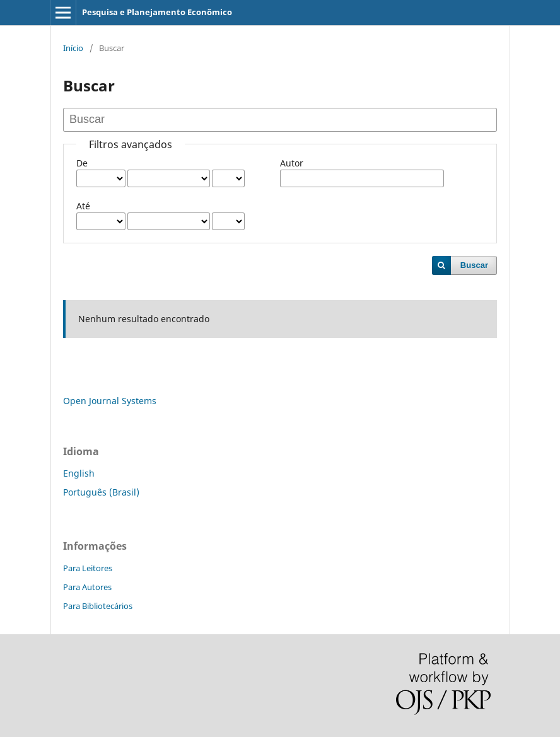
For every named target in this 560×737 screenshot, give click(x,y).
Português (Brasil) (101, 492)
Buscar (474, 265)
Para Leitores (88, 568)
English (79, 473)
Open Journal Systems (110, 401)
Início (73, 48)
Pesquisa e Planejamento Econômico (157, 12)
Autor (292, 163)
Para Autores (87, 587)
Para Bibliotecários (98, 606)
